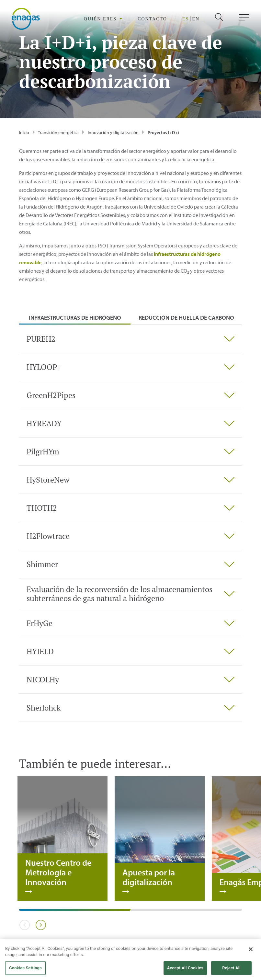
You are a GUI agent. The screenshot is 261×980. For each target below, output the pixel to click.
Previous (24, 925)
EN (197, 19)
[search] (224, 19)
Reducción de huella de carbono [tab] (186, 318)
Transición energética (58, 132)
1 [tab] (22, 912)
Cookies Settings (25, 971)
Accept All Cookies (185, 971)
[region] (126, 19)
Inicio (24, 132)
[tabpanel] (130, 523)
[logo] (26, 18)
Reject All (231, 971)
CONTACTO (160, 19)
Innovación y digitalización (113, 132)
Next (41, 925)
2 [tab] (134, 912)
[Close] (251, 952)
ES (188, 19)
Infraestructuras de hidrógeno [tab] (75, 318)
